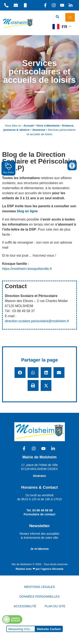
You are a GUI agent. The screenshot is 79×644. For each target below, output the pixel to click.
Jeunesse (39, 130)
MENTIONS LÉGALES (40, 587)
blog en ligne (27, 211)
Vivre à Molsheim (48, 126)
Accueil (28, 126)
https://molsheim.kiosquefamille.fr (27, 269)
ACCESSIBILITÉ (25, 606)
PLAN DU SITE (55, 606)
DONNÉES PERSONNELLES (39, 596)
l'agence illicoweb (52, 569)
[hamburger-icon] (70, 17)
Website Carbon (49, 629)
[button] (20, 373)
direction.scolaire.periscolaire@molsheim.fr (37, 321)
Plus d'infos (8, 168)
